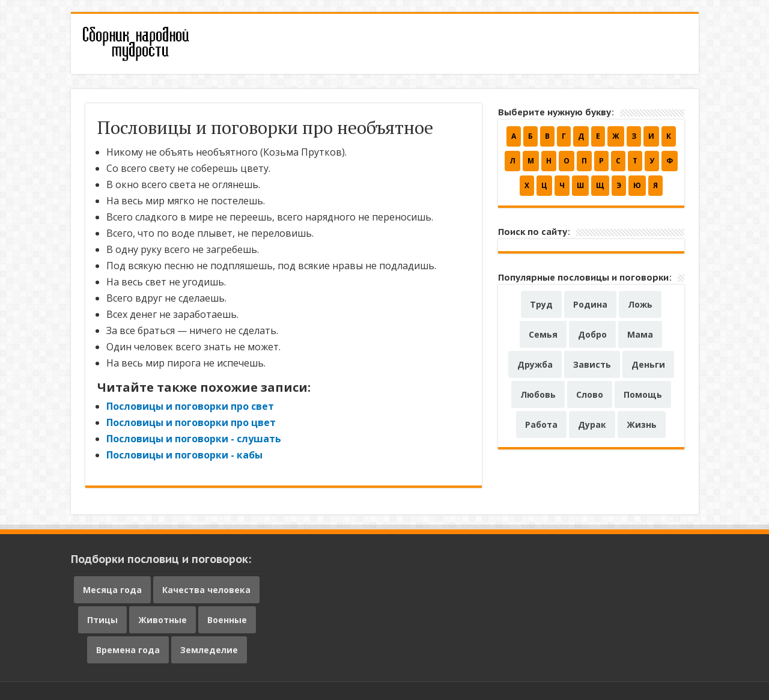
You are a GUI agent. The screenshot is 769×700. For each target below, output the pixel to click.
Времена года (128, 650)
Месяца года (112, 590)
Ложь (640, 304)
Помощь (643, 394)
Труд (541, 304)
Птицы (102, 620)
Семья (543, 334)
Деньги (648, 364)
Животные (163, 620)
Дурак (592, 425)
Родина (590, 304)
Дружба (535, 364)
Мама (640, 334)
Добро (592, 334)
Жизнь (642, 425)
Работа (541, 425)
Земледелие (209, 650)
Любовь (538, 394)
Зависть (592, 364)
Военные (227, 620)
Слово (590, 394)
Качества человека (206, 590)
